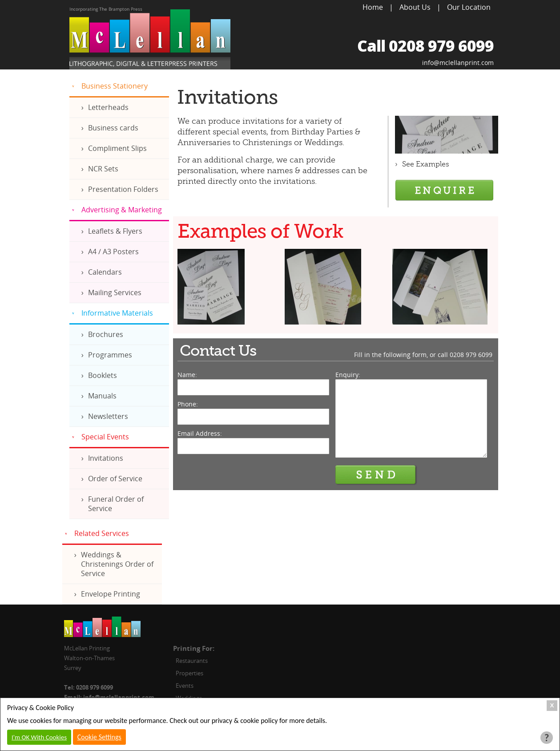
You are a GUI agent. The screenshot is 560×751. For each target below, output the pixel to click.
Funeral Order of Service (116, 504)
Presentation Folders (123, 189)
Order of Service (115, 479)
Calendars (105, 272)
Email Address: (200, 433)
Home (373, 7)
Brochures (106, 334)
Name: (187, 375)
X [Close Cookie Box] (552, 705)
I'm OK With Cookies (39, 737)
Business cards (113, 128)
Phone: (188, 404)
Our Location (469, 7)
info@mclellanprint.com (458, 63)
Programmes (110, 355)
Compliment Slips (117, 148)
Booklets (103, 375)
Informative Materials (117, 313)
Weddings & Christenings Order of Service (117, 564)
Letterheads (108, 107)
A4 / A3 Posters (113, 252)
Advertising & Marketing (122, 210)
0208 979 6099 (471, 355)
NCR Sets (103, 169)
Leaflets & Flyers (115, 231)
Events (185, 686)
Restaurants (192, 661)
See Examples (426, 164)
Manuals (102, 396)
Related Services (102, 533)
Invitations (106, 458)
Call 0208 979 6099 (425, 46)
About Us (415, 7)
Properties (189, 673)
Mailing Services (115, 292)
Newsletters (108, 416)
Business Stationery (115, 86)
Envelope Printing (111, 594)
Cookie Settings (99, 737)
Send (376, 475)
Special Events (105, 437)
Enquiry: (348, 375)
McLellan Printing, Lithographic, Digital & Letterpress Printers (150, 38)
